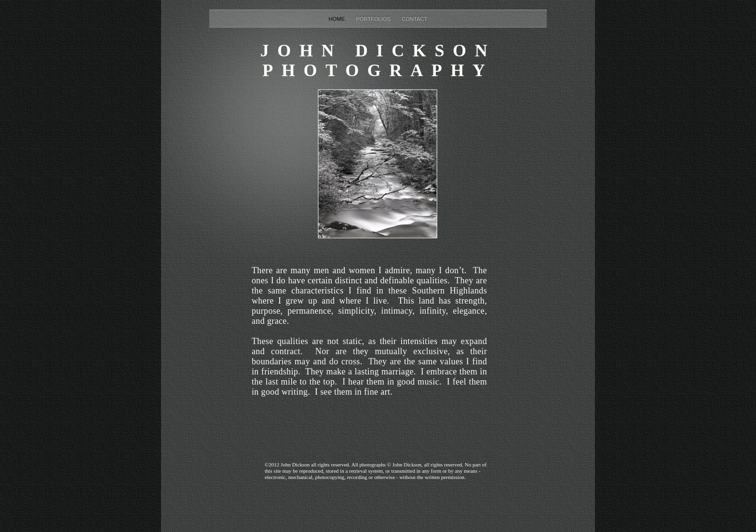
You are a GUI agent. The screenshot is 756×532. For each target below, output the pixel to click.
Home (338, 19)
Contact (414, 19)
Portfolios (374, 19)
